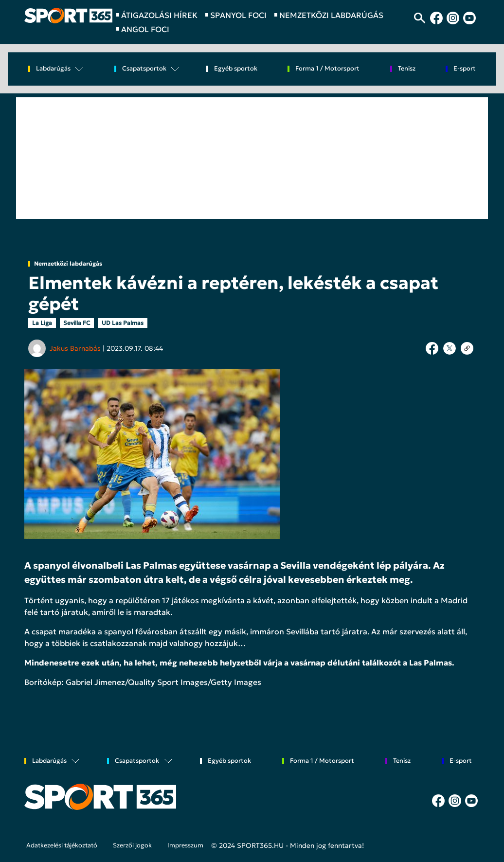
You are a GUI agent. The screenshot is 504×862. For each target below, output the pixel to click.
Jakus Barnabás (75, 348)
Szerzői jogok (132, 845)
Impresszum (185, 845)
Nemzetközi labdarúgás (68, 264)
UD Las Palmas (123, 323)
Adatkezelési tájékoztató (62, 845)
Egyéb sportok (236, 69)
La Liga (42, 323)
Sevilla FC (77, 323)
